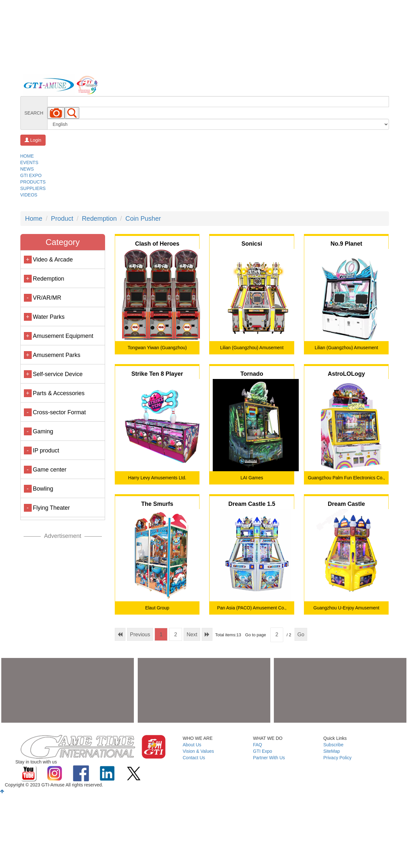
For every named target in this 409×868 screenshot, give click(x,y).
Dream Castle (346, 504)
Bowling (43, 489)
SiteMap (332, 751)
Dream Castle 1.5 (252, 504)
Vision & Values (198, 751)
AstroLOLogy (346, 374)
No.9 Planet (346, 244)
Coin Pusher (143, 218)
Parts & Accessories (59, 393)
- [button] (28, 298)
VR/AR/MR (47, 298)
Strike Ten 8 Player (157, 374)
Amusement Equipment (63, 336)
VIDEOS (29, 195)
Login (33, 140)
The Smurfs (157, 504)
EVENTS (29, 162)
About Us (192, 745)
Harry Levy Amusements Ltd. (157, 478)
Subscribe (333, 745)
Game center (49, 470)
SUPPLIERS (33, 188)
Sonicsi (252, 244)
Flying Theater (51, 508)
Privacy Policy (337, 758)
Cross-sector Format (59, 412)
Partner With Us (269, 758)
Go (301, 634)
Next (192, 634)
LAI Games (252, 478)
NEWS (27, 169)
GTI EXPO (31, 175)
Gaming (43, 431)
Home (34, 218)
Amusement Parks (56, 355)
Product (62, 218)
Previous (140, 634)
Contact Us (194, 758)
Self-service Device (58, 374)
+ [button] (28, 260)
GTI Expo (263, 751)
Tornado (252, 374)
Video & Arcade (53, 260)
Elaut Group (157, 608)
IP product (46, 451)
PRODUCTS (33, 182)
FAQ (258, 745)
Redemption (99, 218)
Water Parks (48, 317)
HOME (27, 156)
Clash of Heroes (157, 244)
